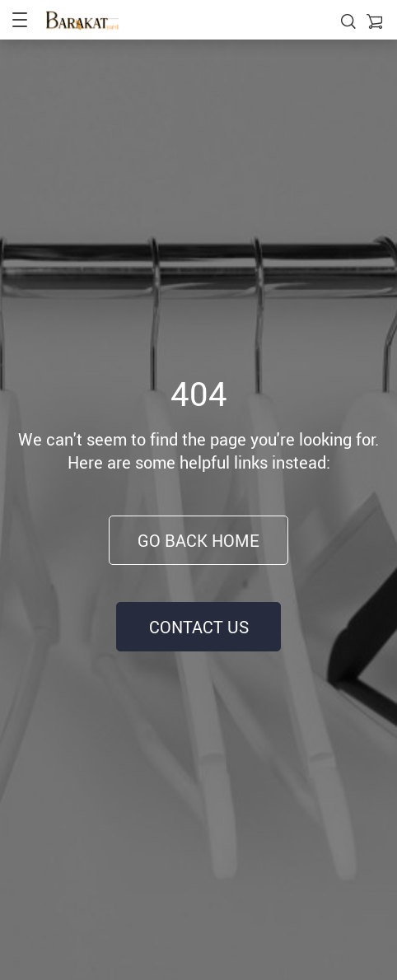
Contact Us (199, 627)
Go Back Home (198, 541)
